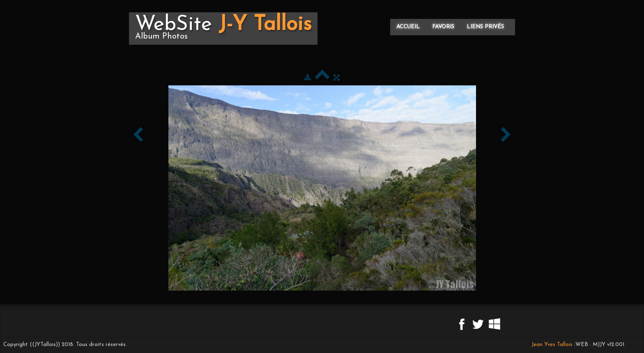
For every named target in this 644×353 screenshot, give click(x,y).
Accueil (408, 27)
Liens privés (485, 27)
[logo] (223, 29)
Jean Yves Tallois (552, 345)
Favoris (443, 27)
